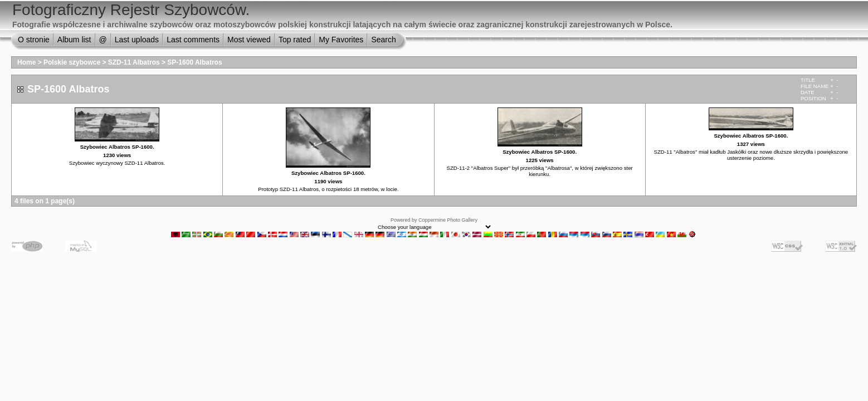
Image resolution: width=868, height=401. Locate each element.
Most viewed (249, 40)
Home (26, 62)
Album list (74, 40)
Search (383, 40)
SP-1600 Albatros (194, 62)
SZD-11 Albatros (134, 62)
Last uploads (137, 40)
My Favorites (341, 40)
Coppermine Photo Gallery (448, 220)
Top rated (295, 40)
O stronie (34, 40)
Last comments (193, 40)
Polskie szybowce (72, 62)
